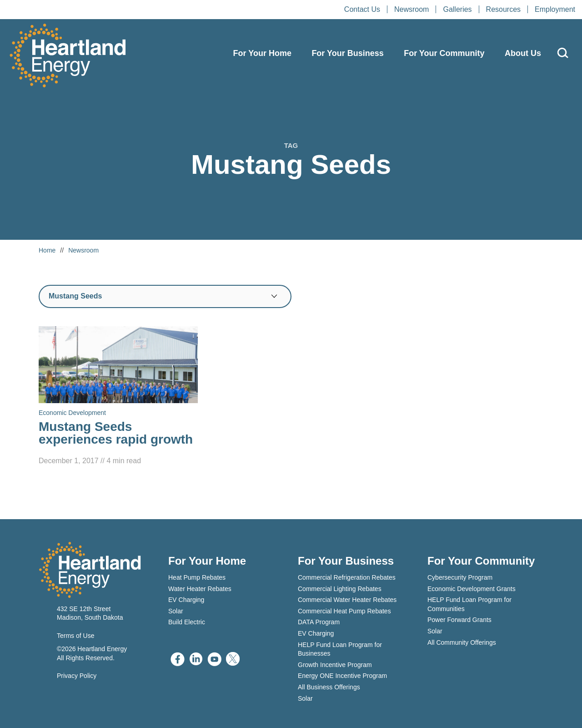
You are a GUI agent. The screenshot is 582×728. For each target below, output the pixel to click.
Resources (503, 9)
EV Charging (186, 600)
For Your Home (262, 53)
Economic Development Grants (472, 589)
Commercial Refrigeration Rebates (347, 577)
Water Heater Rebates (200, 589)
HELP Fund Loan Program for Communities (469, 604)
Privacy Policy (77, 676)
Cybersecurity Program (460, 577)
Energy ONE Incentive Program (342, 676)
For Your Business (347, 53)
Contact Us (362, 9)
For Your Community (444, 53)
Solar (176, 611)
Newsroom (411, 9)
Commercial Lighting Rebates (340, 589)
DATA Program (319, 622)
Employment (555, 9)
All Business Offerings (329, 687)
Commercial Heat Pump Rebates (344, 611)
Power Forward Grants (459, 620)
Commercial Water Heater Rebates (347, 600)
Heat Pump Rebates (197, 577)
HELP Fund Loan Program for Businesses (340, 649)
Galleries (457, 9)
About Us (523, 53)
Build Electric (187, 622)
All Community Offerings (462, 642)
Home (47, 250)
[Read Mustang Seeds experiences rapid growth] (118, 397)
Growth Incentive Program (335, 665)
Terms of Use (75, 636)
